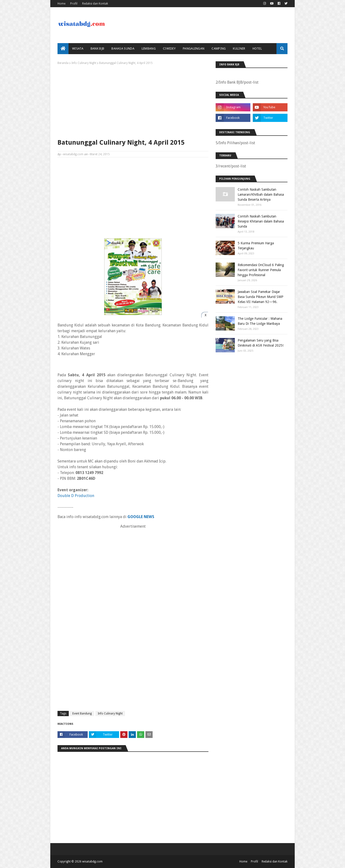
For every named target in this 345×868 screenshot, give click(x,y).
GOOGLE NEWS (141, 517)
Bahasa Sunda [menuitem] (123, 49)
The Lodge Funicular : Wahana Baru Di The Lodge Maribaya (260, 321)
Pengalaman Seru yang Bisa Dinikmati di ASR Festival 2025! (261, 343)
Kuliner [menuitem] (239, 49)
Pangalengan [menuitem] (194, 49)
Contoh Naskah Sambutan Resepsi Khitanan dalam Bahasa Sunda (261, 221)
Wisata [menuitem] (78, 49)
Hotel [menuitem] (257, 49)
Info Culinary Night (84, 63)
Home (61, 4)
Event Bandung (82, 714)
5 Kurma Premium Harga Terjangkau (256, 246)
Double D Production (76, 496)
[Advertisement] (133, 101)
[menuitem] (63, 49)
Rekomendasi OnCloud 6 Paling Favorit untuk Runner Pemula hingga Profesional (261, 270)
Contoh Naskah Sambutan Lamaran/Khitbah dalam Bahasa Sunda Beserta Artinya (261, 194)
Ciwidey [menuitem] (169, 49)
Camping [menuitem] (219, 49)
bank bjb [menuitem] (97, 49)
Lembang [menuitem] (149, 49)
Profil (74, 4)
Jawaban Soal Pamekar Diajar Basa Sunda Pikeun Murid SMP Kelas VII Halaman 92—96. (261, 297)
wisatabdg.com (73, 154)
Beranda (63, 63)
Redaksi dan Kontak (95, 4)
